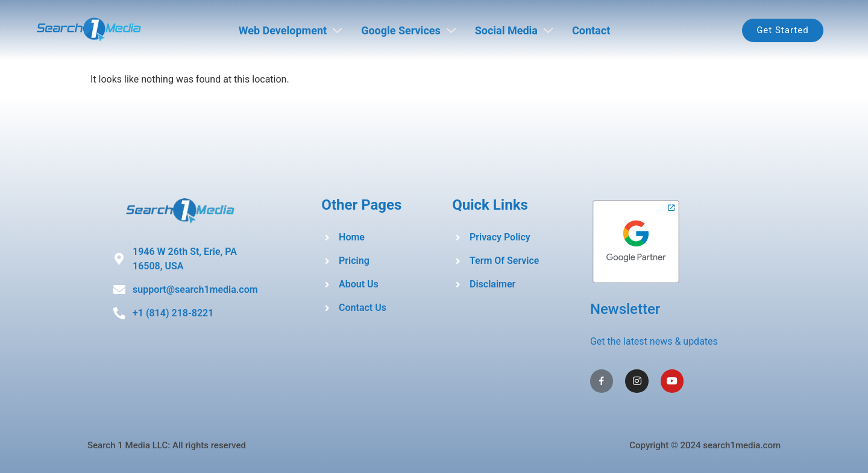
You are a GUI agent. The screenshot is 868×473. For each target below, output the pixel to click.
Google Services (408, 30)
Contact (591, 30)
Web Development (290, 30)
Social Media (514, 30)
